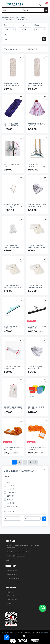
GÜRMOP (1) (10, 499)
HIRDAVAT (10, 592)
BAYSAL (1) (9, 489)
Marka (22, 25)
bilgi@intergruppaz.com (19, 556)
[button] (7, 607)
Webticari (44, 632)
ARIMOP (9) (9, 482)
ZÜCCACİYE (11, 596)
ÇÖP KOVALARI (12, 600)
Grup (6, 25)
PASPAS (9, 603)
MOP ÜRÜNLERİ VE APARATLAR (16, 20)
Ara (5, 35)
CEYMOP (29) (10, 492)
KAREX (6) (9, 503)
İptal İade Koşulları (13, 582)
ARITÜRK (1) (9, 485)
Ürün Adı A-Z (32, 49)
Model (37, 25)
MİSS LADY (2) (10, 506)
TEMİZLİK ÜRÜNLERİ (19, 18)
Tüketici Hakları (12, 574)
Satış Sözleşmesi (13, 578)
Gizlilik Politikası (12, 571)
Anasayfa (5, 18)
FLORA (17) (9, 496)
